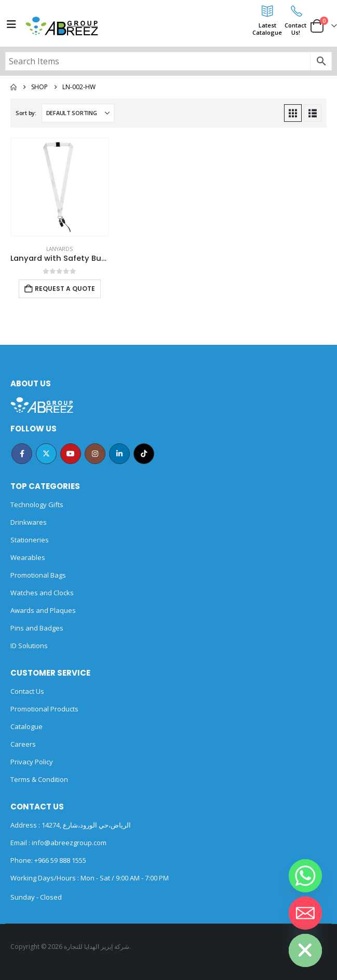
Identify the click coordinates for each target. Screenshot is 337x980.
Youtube (71, 454)
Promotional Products (44, 709)
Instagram (95, 454)
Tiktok (144, 454)
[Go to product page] (60, 187)
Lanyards (59, 249)
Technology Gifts (37, 505)
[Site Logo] (62, 26)
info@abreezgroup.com (68, 843)
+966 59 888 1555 (60, 860)
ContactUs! (295, 29)
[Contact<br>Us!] (295, 11)
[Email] (305, 913)
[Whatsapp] (305, 876)
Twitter (46, 454)
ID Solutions (29, 646)
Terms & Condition (39, 779)
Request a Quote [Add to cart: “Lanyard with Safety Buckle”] (65, 289)
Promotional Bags (38, 575)
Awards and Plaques (43, 610)
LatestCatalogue (267, 29)
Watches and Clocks (42, 593)
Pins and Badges (37, 628)
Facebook (22, 454)
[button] (293, 113)
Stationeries (30, 540)
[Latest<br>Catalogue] (267, 11)
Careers (23, 744)
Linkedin (119, 454)
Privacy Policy (32, 762)
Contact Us (27, 691)
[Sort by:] (78, 113)
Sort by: (26, 113)
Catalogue (26, 726)
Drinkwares (29, 522)
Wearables (28, 557)
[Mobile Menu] (11, 24)
